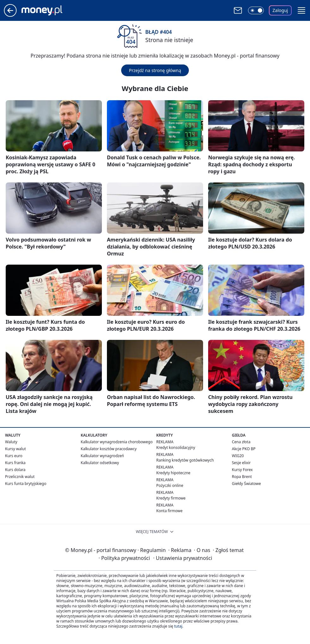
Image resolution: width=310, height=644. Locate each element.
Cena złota (241, 442)
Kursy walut (15, 449)
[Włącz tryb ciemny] (256, 10)
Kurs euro (14, 456)
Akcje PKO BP (244, 449)
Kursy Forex (242, 470)
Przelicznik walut (20, 477)
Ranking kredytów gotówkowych (185, 460)
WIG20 (238, 456)
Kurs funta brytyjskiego (26, 484)
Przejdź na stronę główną (155, 70)
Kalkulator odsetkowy (100, 463)
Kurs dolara (15, 470)
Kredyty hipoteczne (173, 473)
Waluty (11, 442)
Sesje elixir (241, 463)
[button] (301, 10)
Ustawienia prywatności (183, 558)
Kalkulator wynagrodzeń (102, 456)
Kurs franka (15, 463)
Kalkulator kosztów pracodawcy (109, 449)
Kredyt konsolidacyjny (176, 448)
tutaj (178, 626)
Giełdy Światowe (246, 484)
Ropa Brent (242, 477)
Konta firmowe (169, 511)
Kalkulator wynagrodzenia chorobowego (117, 442)
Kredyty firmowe (171, 498)
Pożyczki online (170, 485)
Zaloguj (280, 10)
